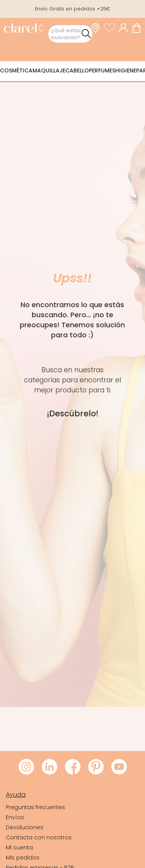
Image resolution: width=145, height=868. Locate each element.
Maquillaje (49, 70)
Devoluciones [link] (25, 827)
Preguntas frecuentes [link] (35, 807)
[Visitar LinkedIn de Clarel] (49, 767)
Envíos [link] (15, 817)
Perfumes (102, 70)
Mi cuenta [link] (19, 847)
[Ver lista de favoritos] (111, 28)
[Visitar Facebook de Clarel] (73, 767)
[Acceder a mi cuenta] (125, 28)
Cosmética (16, 70)
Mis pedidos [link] (23, 858)
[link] (24, 29)
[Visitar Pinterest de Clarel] (96, 767)
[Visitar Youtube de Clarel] (119, 767)
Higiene (126, 70)
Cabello (77, 70)
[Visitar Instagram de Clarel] (26, 767)
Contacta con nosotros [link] (39, 837)
